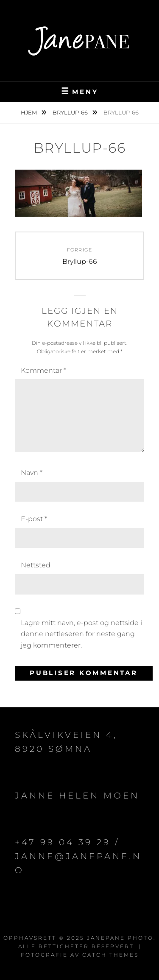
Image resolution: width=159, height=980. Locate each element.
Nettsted (36, 565)
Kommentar (43, 370)
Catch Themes (110, 955)
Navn (32, 473)
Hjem (29, 112)
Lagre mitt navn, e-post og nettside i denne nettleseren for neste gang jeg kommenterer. (81, 634)
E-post (34, 519)
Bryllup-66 (71, 112)
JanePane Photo (120, 938)
